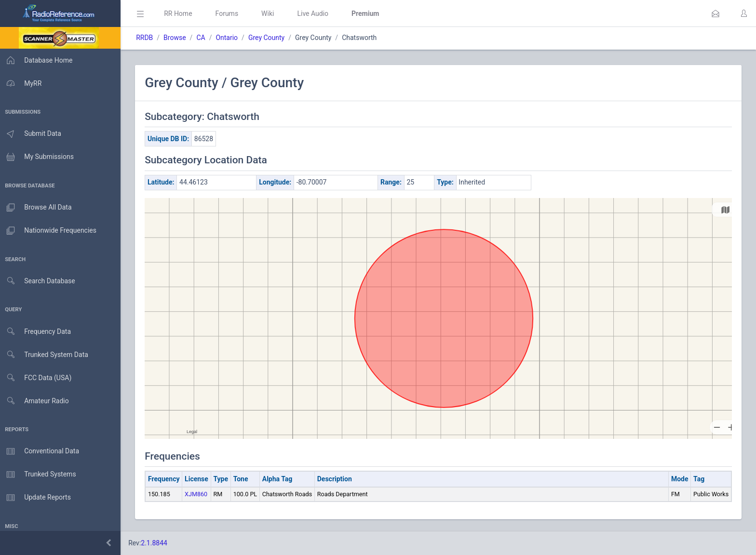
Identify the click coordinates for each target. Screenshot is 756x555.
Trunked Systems (39, 475)
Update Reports (37, 498)
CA (203, 38)
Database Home (38, 60)
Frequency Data (37, 332)
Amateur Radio (36, 401)
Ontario (229, 38)
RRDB (147, 38)
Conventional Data (41, 451)
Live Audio (316, 13)
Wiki (270, 13)
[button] (715, 13)
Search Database (39, 281)
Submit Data (32, 134)
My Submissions (38, 157)
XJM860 (199, 494)
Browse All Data (37, 208)
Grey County (269, 38)
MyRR (22, 83)
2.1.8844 (157, 543)
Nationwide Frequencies (50, 231)
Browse (177, 38)
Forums (229, 13)
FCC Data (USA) (37, 378)
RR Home (181, 13)
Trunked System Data (46, 355)
